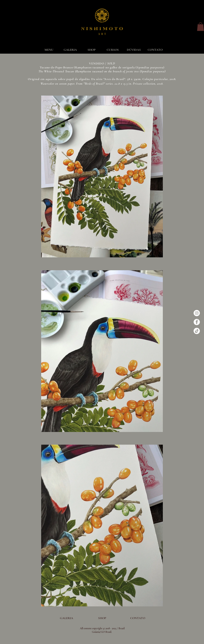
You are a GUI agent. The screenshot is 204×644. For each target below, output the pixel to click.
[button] (200, 27)
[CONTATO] (138, 618)
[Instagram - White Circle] (197, 313)
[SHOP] (102, 618)
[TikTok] (197, 331)
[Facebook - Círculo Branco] (197, 322)
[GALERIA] (67, 618)
